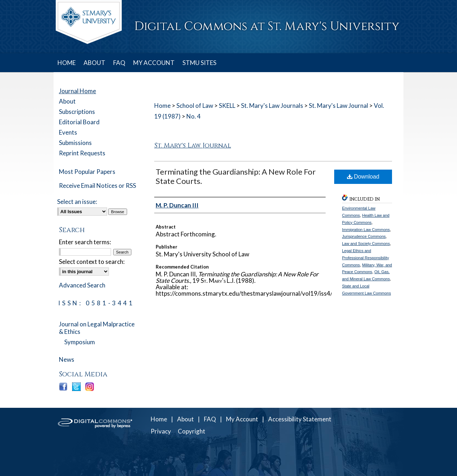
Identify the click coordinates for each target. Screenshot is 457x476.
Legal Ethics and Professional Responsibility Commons (365, 258)
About (67, 101)
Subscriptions (77, 112)
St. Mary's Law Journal (338, 106)
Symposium (80, 342)
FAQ (210, 419)
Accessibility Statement (300, 419)
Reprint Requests (82, 153)
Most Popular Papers (87, 172)
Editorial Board (79, 122)
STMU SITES (199, 63)
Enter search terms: (85, 242)
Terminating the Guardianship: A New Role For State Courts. (236, 176)
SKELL (227, 106)
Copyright (192, 431)
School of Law (195, 106)
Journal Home (77, 91)
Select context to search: (92, 262)
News (67, 359)
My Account (242, 419)
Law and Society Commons (366, 244)
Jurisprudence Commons (364, 236)
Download (363, 177)
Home (162, 106)
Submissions (75, 143)
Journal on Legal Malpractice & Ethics (97, 328)
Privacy (161, 431)
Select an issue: (77, 202)
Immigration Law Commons (366, 230)
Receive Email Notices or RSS (97, 186)
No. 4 (194, 116)
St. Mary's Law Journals (272, 106)
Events (68, 132)
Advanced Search (82, 285)
